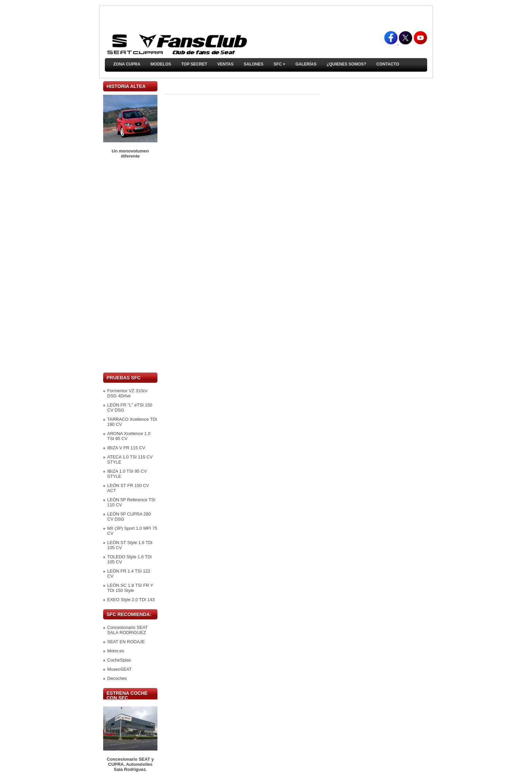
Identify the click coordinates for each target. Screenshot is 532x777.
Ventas (225, 64)
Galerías (306, 64)
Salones (253, 64)
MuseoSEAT (119, 669)
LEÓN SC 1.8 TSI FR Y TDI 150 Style (130, 588)
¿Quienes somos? (347, 64)
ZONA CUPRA (127, 64)
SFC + (279, 64)
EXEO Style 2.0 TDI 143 (131, 600)
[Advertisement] (130, 266)
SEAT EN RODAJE (126, 642)
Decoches (117, 678)
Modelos (161, 64)
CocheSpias (119, 660)
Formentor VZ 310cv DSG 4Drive (127, 393)
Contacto (388, 64)
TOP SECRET (194, 64)
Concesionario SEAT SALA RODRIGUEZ (127, 630)
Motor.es (116, 651)
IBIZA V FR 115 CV (126, 448)
